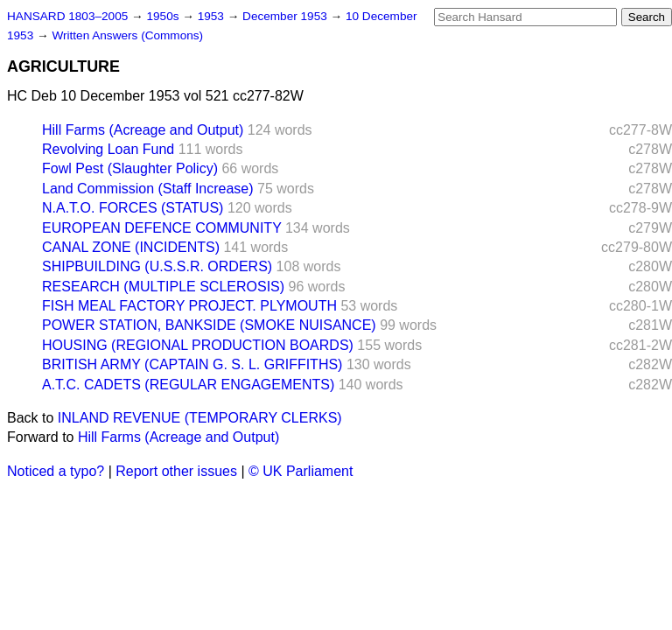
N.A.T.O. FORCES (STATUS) (133, 208)
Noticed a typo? (56, 471)
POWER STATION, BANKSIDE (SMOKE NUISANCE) (209, 325)
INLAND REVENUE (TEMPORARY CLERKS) (200, 418)
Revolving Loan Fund (108, 149)
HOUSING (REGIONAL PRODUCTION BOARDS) (198, 345)
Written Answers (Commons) (127, 35)
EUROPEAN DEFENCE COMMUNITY (162, 228)
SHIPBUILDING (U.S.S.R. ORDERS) (157, 266)
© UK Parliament (301, 471)
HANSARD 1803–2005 (67, 16)
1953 (213, 16)
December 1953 (287, 16)
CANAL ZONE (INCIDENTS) (131, 247)
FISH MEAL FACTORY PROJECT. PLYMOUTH (189, 306)
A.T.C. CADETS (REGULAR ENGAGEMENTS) (188, 385)
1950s (164, 16)
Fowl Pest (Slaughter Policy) (130, 168)
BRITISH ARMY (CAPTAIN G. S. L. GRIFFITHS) (192, 364)
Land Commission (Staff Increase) (148, 189)
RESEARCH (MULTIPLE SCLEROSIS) (163, 287)
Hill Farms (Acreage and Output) (143, 130)
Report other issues (176, 471)
